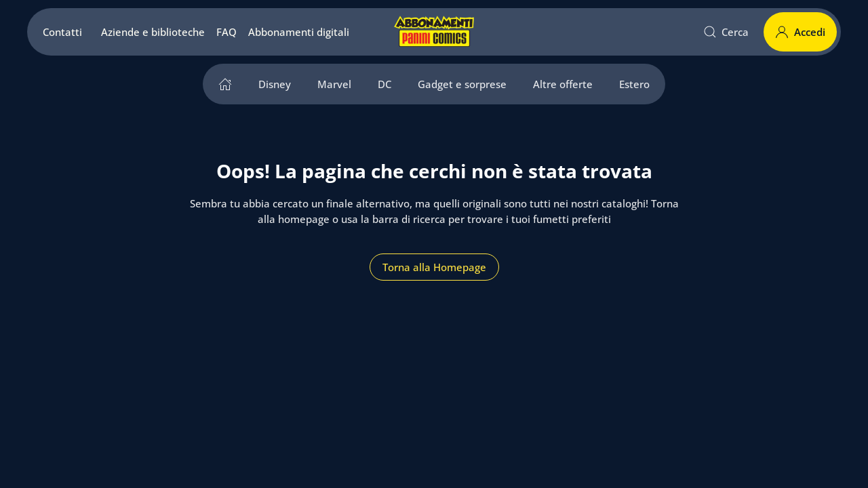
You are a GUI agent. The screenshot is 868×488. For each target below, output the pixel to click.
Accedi (800, 32)
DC (384, 84)
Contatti (62, 32)
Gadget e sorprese (462, 84)
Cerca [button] (726, 32)
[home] (225, 84)
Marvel (334, 84)
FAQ (226, 32)
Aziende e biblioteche (153, 32)
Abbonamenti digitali (299, 32)
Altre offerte (563, 84)
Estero (634, 84)
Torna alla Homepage (434, 267)
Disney (275, 84)
